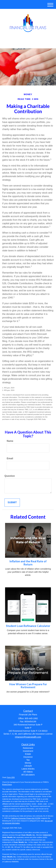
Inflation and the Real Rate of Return (28, 563)
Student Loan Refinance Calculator (28, 626)
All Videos (28, 772)
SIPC (50, 835)
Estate (28, 754)
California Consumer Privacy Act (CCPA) (26, 818)
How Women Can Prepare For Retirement (28, 686)
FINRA (45, 835)
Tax (28, 760)
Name (10, 441)
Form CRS (11, 777)
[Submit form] (12, 503)
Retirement (28, 748)
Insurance (28, 757)
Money (28, 763)
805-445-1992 (28, 43)
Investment (28, 751)
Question (10, 476)
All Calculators (28, 775)
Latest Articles (28, 769)
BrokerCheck (7, 784)
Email (10, 458)
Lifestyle (28, 766)
